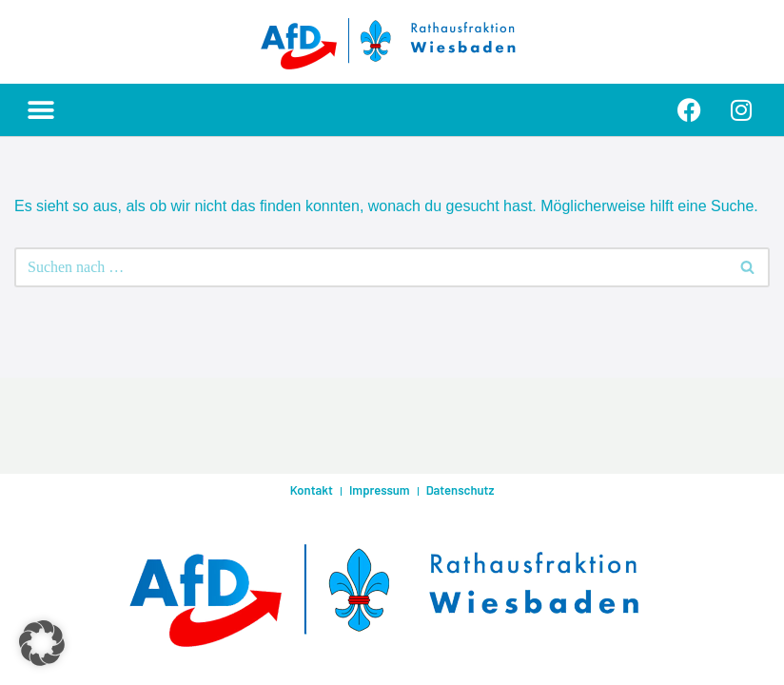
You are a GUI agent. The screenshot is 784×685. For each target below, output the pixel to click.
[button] (40, 110)
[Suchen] (371, 267)
